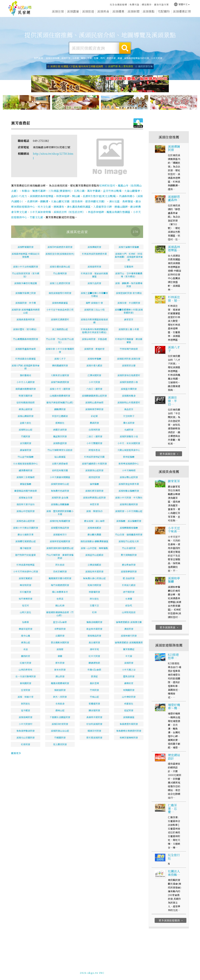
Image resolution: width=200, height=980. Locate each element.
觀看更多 (16, 753)
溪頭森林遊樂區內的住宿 (136, 58)
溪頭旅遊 (88, 11)
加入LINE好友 (161, 971)
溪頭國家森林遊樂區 (42, 196)
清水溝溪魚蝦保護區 (79, 207)
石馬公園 (79, 191)
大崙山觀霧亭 (132, 191)
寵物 (83, 58)
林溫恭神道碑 (96, 212)
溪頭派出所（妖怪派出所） (69, 212)
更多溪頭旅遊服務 (171, 920)
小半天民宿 (157, 58)
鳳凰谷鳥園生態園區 (118, 212)
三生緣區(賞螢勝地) (60, 191)
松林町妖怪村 (107, 185)
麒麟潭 (44, 201)
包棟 (96, 58)
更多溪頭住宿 (169, 454)
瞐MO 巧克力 (19, 196)
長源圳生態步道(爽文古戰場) (99, 196)
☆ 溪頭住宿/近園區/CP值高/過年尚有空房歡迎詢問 (75, 66)
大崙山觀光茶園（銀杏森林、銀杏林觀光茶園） (79, 201)
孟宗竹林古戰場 (112, 191)
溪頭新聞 (133, 12)
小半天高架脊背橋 (40, 212)
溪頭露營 (73, 11)
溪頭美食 (103, 11)
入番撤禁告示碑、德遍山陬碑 (110, 207)
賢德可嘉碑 (39, 191)
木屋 (90, 58)
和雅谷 (26, 191)
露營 (120, 58)
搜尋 (125, 48)
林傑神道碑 (63, 196)
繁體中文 (182, 4)
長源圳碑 (32, 201)
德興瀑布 (59, 207)
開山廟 (76, 196)
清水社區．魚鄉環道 (121, 201)
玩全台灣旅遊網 (118, 4)
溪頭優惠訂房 (182, 11)
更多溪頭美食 (169, 627)
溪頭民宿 (66, 58)
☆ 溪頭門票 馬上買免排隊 (119, 66)
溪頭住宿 (58, 11)
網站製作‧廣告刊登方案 (155, 4)
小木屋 (76, 58)
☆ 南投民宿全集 (144, 66)
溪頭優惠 (118, 11)
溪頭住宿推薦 (20, 8)
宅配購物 (164, 12)
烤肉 (102, 58)
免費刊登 (134, 4)
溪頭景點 (149, 12)
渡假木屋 (111, 58)
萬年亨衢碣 (94, 191)
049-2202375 (143, 971)
